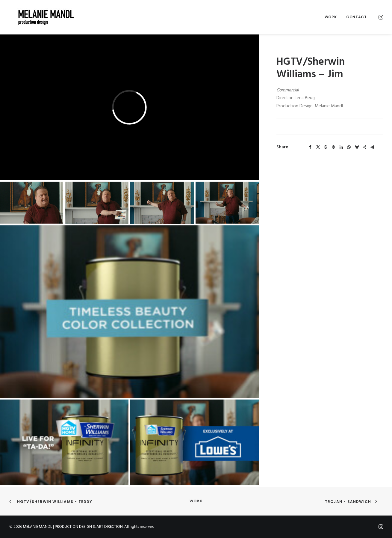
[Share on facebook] (310, 147)
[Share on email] (373, 147)
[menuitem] (331, 17)
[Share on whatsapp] (349, 147)
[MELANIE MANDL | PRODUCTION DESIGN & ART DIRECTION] (39, 17)
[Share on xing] (365, 147)
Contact (356, 17)
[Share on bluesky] (357, 147)
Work (331, 17)
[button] (380, 17)
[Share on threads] (326, 147)
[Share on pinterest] (334, 147)
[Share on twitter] (318, 147)
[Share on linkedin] (341, 147)
